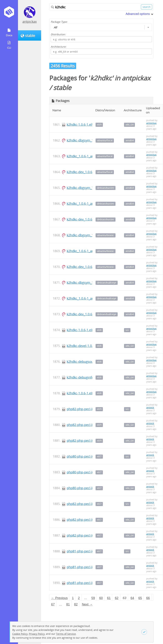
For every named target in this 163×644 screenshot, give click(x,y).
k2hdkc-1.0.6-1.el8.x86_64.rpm (89, 393)
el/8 (99, 330)
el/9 (99, 125)
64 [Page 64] (132, 598)
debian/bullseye (107, 283)
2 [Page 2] (79, 598)
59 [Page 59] (93, 598)
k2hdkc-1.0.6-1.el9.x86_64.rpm (89, 124)
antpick (150, 407)
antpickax (30, 21)
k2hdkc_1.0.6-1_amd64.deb (87, 156)
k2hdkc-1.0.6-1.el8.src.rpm (86, 330)
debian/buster (106, 188)
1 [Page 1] (73, 598)
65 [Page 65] (140, 598)
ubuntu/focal (105, 141)
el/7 (99, 457)
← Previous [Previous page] (59, 598)
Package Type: (59, 22)
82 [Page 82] (76, 604)
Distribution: (58, 34)
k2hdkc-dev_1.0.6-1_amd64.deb (90, 172)
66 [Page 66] (148, 598)
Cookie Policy (20, 634)
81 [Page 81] (68, 604)
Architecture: (58, 47)
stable (62, 88)
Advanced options (138, 14)
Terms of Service (66, 634)
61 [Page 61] (109, 598)
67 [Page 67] (53, 604)
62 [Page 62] (117, 598)
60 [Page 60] (101, 598)
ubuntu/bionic (106, 235)
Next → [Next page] (87, 604)
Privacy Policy (37, 634)
